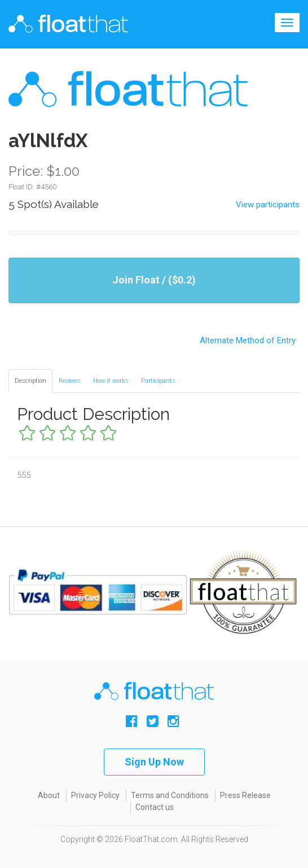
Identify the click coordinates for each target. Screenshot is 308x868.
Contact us (155, 807)
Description (30, 381)
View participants (268, 205)
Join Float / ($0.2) (154, 280)
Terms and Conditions (170, 795)
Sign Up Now (154, 762)
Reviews (70, 381)
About (49, 795)
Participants (158, 381)
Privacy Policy (95, 795)
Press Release (245, 795)
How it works (111, 381)
